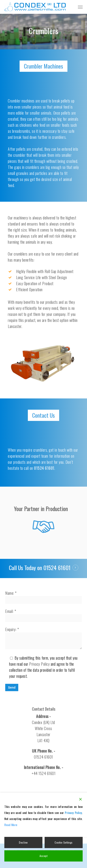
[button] (80, 7)
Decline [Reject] (23, 842)
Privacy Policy (39, 664)
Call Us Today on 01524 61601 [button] (40, 568)
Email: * (43, 615)
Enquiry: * (43, 639)
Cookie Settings (64, 842)
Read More (11, 825)
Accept (43, 856)
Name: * (43, 597)
